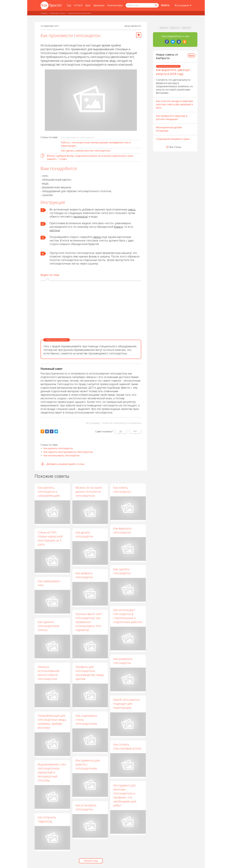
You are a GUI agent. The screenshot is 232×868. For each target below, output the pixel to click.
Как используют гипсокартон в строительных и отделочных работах (128, 616)
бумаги (118, 227)
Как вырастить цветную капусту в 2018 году (173, 72)
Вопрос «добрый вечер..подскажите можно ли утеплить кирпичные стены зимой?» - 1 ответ (90, 157)
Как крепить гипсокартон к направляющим (49, 492)
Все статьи (175, 147)
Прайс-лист (175, 27)
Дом (88, 5)
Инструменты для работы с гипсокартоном (88, 764)
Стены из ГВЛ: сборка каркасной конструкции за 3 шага (50, 538)
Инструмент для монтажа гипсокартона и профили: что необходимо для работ (125, 795)
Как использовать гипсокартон (62, 455)
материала (80, 216)
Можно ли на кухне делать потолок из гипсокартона (89, 492)
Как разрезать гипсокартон (123, 661)
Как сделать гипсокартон (122, 571)
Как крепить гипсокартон (58, 448)
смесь (132, 209)
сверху (97, 237)
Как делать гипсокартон (84, 534)
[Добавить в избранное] (139, 35)
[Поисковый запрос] (142, 5)
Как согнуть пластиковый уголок (127, 747)
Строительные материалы (79, 13)
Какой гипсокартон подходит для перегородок (127, 704)
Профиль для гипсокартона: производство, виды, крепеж (90, 673)
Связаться (186, 27)
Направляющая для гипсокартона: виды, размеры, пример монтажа (52, 722)
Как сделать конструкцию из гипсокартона (68, 452)
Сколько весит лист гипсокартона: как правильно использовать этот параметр (89, 622)
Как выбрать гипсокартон (84, 575)
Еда (69, 5)
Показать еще (91, 861)
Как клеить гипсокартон (122, 490)
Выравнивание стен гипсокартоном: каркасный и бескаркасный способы (52, 772)
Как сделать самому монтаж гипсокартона (86, 151)
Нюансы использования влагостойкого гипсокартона (49, 673)
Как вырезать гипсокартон (123, 530)
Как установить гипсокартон (86, 807)
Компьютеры (115, 5)
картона (55, 230)
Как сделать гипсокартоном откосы (48, 626)
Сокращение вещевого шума (173, 139)
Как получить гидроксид (47, 819)
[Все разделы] (183, 5)
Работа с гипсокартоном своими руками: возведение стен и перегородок (96, 144)
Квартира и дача (58, 13)
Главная (44, 13)
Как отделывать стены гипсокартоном (86, 720)
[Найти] (156, 5)
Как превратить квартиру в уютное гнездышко (172, 117)
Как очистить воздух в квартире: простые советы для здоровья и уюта (175, 104)
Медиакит (164, 27)
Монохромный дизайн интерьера (169, 129)
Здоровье (99, 5)
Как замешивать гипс (49, 583)
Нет (135, 431)
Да (121, 431)
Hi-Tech (78, 5)
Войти (165, 5)
